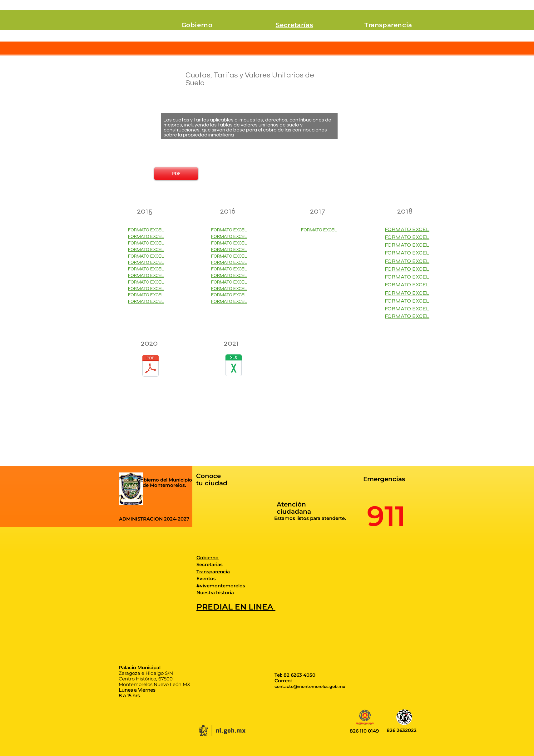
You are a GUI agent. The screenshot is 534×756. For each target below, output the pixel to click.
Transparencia (213, 572)
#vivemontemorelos (221, 586)
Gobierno (208, 558)
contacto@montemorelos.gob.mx (310, 686)
